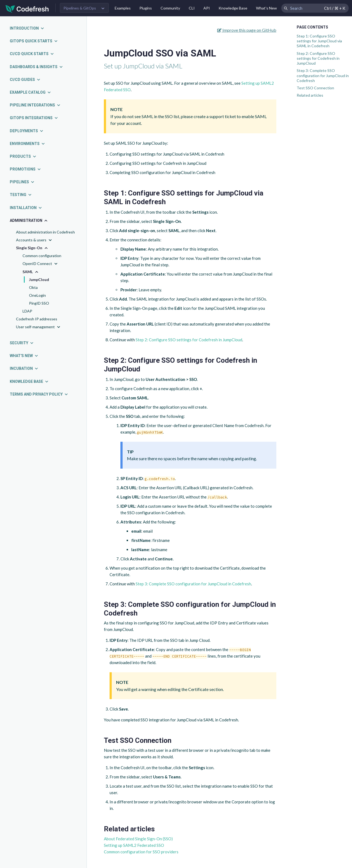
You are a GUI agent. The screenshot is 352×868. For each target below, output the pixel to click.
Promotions (25, 169)
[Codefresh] (27, 8)
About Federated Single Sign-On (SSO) (138, 839)
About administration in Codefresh (45, 232)
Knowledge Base (233, 8)
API (207, 8)
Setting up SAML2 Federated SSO (134, 845)
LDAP (27, 311)
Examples (123, 8)
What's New (266, 8)
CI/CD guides (25, 80)
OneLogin (37, 295)
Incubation (24, 368)
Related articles (310, 95)
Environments (28, 144)
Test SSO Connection (315, 88)
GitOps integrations (34, 118)
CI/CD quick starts (32, 54)
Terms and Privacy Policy (39, 394)
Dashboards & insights (36, 67)
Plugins (146, 8)
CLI (192, 8)
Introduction (27, 28)
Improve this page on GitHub (247, 30)
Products (23, 156)
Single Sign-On (32, 248)
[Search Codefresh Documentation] (315, 8)
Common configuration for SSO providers (141, 852)
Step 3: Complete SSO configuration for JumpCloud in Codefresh (323, 75)
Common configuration (42, 256)
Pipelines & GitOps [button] (80, 8)
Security (22, 343)
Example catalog (31, 92)
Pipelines (22, 182)
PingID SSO (39, 303)
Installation (26, 208)
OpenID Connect (41, 264)
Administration (29, 220)
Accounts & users (34, 240)
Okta (33, 287)
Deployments (27, 131)
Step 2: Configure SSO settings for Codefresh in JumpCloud (318, 58)
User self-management (39, 327)
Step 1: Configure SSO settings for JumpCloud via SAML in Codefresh (319, 41)
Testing (21, 195)
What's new (24, 356)
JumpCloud (39, 280)
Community (170, 8)
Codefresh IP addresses (37, 319)
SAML (31, 272)
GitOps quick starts (34, 41)
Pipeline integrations (35, 105)
